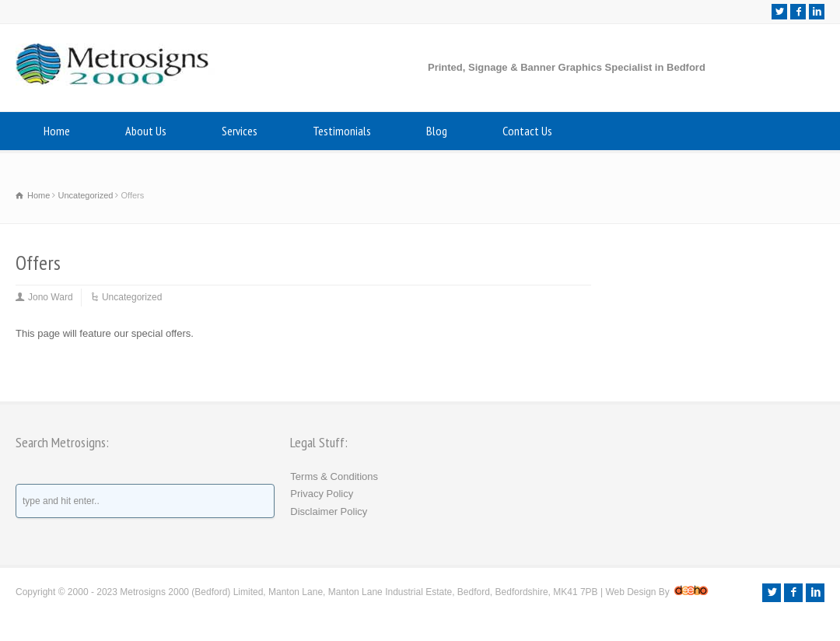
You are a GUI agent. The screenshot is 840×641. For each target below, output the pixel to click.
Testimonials (342, 131)
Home (57, 131)
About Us (146, 131)
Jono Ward (51, 297)
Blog (437, 131)
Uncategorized (132, 297)
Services (240, 131)
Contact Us (527, 131)
